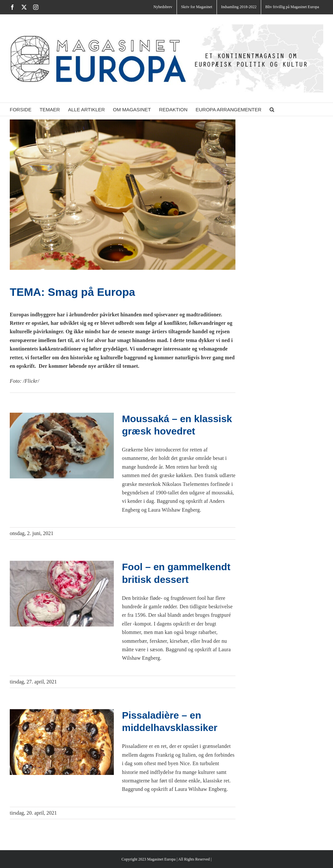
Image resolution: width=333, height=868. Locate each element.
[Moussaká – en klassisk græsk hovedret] (62, 446)
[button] (272, 109)
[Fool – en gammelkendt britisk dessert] (62, 594)
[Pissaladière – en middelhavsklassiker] (62, 742)
